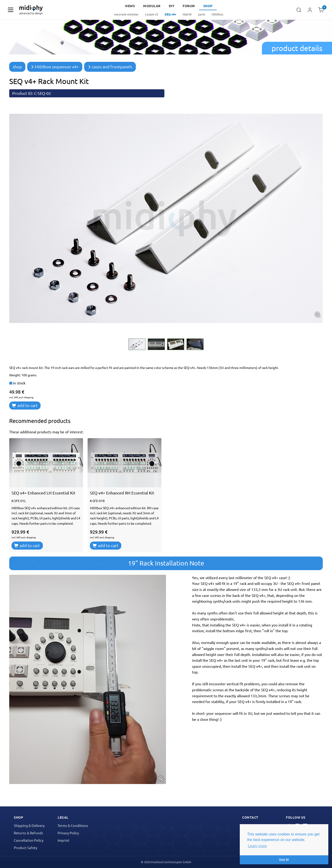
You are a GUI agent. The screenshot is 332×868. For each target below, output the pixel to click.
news (130, 6)
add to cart (25, 405)
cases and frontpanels (110, 67)
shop (17, 67)
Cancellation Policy (29, 840)
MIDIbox (218, 14)
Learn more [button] (257, 846)
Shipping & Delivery (29, 825)
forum (189, 6)
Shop (208, 6)
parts (202, 14)
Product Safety (25, 848)
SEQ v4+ (170, 14)
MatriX (187, 14)
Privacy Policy (68, 833)
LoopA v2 (152, 14)
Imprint (64, 840)
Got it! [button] (284, 860)
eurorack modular (126, 14)
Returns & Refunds (28, 833)
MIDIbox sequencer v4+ (55, 67)
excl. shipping (26, 397)
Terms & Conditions (73, 825)
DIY (172, 6)
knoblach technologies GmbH (171, 862)
